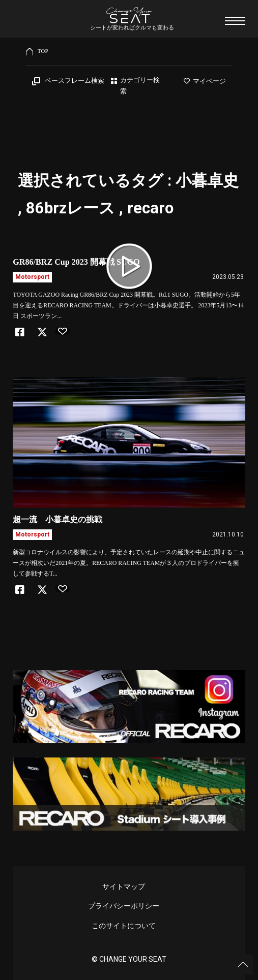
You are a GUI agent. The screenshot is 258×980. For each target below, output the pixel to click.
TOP (43, 51)
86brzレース (70, 208)
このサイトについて (124, 926)
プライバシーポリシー (124, 906)
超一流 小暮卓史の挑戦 (58, 519)
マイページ (205, 81)
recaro (150, 208)
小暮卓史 (207, 181)
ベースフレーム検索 (75, 81)
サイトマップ (124, 887)
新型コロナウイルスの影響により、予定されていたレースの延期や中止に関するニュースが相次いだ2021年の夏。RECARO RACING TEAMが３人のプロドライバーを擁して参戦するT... (129, 563)
